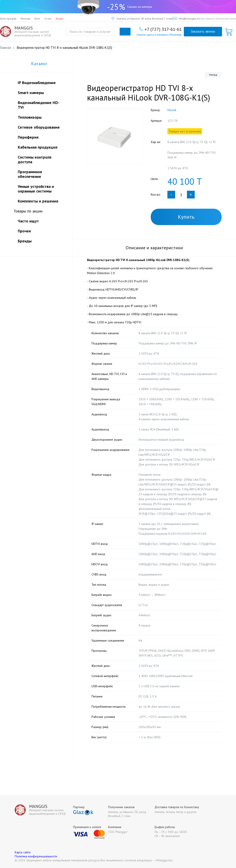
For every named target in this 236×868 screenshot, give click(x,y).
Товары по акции (28, 211)
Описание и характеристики (154, 248)
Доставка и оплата (212, 19)
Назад (213, 75)
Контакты (230, 19)
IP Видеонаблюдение (37, 83)
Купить (186, 217)
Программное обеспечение (30, 174)
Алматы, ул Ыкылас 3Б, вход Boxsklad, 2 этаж (142, 19)
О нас (48, 19)
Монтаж (25, 19)
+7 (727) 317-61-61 (163, 29)
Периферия (28, 137)
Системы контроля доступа (35, 159)
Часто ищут (28, 221)
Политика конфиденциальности (36, 856)
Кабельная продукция (38, 147)
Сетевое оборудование (39, 127)
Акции (59, 19)
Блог (37, 19)
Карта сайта (23, 852)
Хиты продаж (8, 19)
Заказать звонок (203, 31)
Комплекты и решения (38, 201)
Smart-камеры (31, 93)
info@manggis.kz (186, 19)
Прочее (24, 231)
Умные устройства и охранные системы (36, 189)
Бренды (25, 241)
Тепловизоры (30, 117)
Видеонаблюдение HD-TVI (39, 105)
